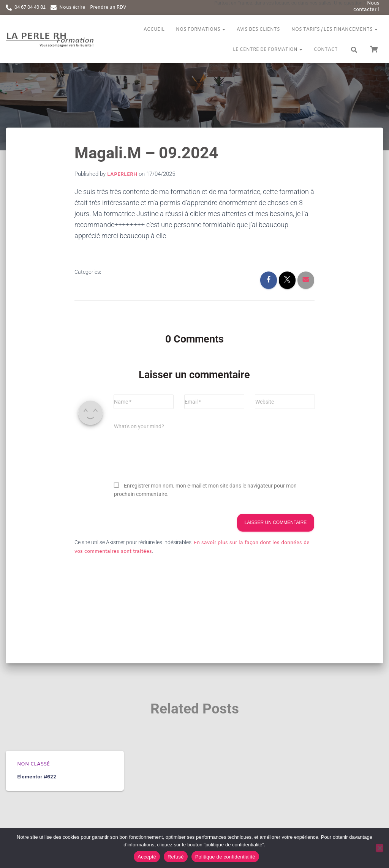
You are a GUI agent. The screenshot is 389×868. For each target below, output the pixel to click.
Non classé (33, 764)
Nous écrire (72, 8)
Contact (326, 50)
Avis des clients (258, 30)
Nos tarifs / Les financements (334, 30)
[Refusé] (380, 848)
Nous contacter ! (366, 6)
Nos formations (201, 30)
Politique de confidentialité (225, 857)
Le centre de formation (268, 50)
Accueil (154, 30)
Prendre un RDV (108, 8)
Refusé (176, 857)
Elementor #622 (37, 777)
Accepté (147, 857)
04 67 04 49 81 (30, 8)
